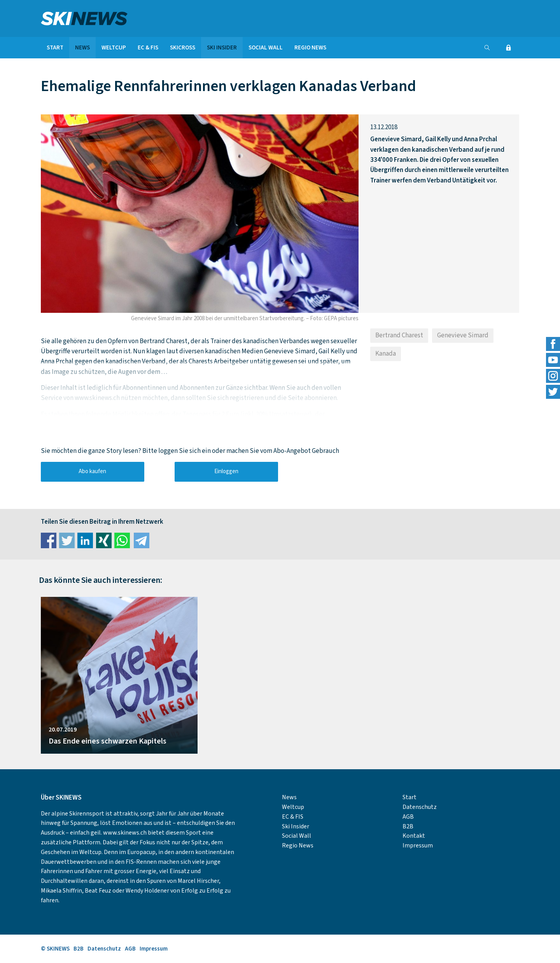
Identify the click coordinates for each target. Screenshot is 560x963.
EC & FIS (148, 48)
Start (55, 48)
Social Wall (266, 48)
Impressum (418, 845)
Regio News (310, 48)
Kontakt (414, 836)
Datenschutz (420, 807)
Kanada (386, 354)
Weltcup (114, 48)
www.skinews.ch (125, 833)
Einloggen (226, 471)
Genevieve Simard (463, 335)
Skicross (183, 48)
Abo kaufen (92, 471)
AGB (408, 817)
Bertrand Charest (399, 335)
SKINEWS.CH (119, 18)
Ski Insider (222, 48)
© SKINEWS (55, 949)
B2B (408, 826)
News (82, 48)
